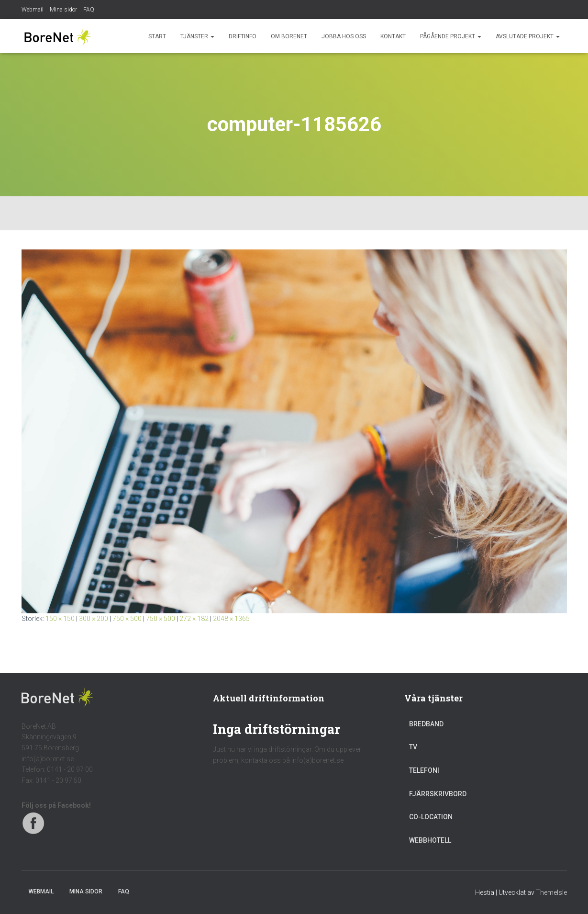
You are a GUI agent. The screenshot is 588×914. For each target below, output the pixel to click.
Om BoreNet (289, 36)
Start (157, 36)
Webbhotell (430, 840)
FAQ (89, 10)
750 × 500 (127, 619)
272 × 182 (194, 619)
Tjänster (197, 36)
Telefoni (424, 770)
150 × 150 (60, 619)
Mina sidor (63, 10)
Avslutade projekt (528, 36)
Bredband (426, 724)
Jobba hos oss (344, 36)
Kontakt (393, 36)
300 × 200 (94, 619)
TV (413, 747)
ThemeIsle (551, 892)
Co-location (431, 817)
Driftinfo (243, 36)
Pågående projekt (451, 36)
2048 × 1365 (231, 619)
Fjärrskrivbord (438, 794)
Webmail (33, 10)
